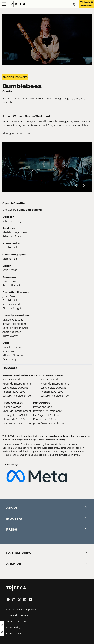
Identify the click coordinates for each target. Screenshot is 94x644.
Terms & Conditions (16, 621)
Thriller (40, 116)
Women (18, 116)
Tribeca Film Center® (17, 615)
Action (7, 116)
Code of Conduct (15, 633)
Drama (29, 116)
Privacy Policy (13, 627)
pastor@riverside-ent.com (18, 396)
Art (48, 116)
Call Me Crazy (23, 133)
